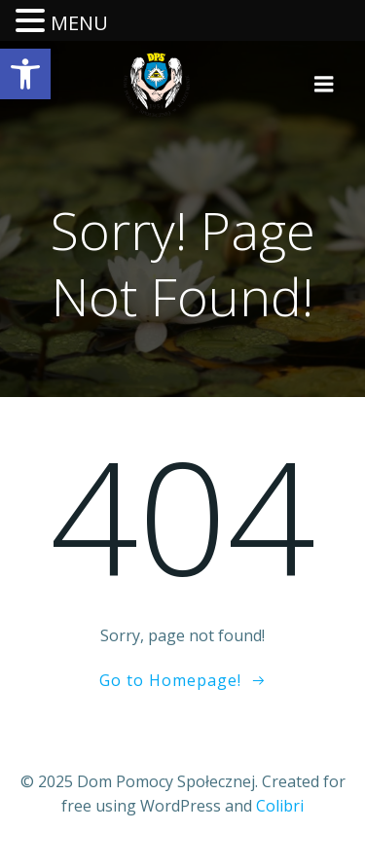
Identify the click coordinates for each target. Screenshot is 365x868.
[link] (25, 74)
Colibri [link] (280, 806)
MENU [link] (79, 23)
